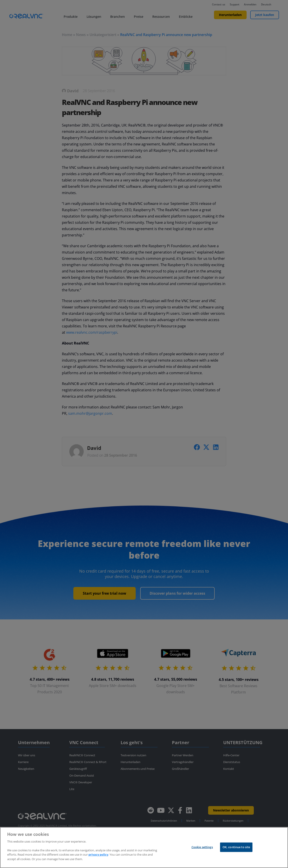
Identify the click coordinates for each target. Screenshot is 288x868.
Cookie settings (202, 851)
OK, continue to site (236, 851)
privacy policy (98, 859)
